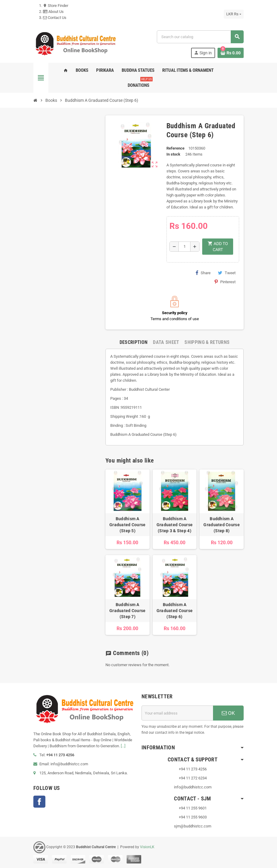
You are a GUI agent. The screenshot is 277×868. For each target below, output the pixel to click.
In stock (173, 154)
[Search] (200, 37)
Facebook (39, 802)
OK (228, 713)
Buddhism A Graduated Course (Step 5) (127, 525)
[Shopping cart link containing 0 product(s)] (231, 53)
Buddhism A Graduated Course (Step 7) (127, 611)
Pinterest (225, 282)
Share (203, 273)
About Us (53, 12)
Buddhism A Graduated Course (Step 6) (175, 611)
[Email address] (177, 713)
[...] (123, 746)
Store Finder (56, 6)
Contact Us (55, 18)
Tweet (227, 273)
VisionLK (147, 847)
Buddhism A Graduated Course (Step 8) (221, 525)
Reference (175, 148)
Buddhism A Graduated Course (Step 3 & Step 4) (175, 525)
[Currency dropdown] (234, 14)
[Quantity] (184, 247)
